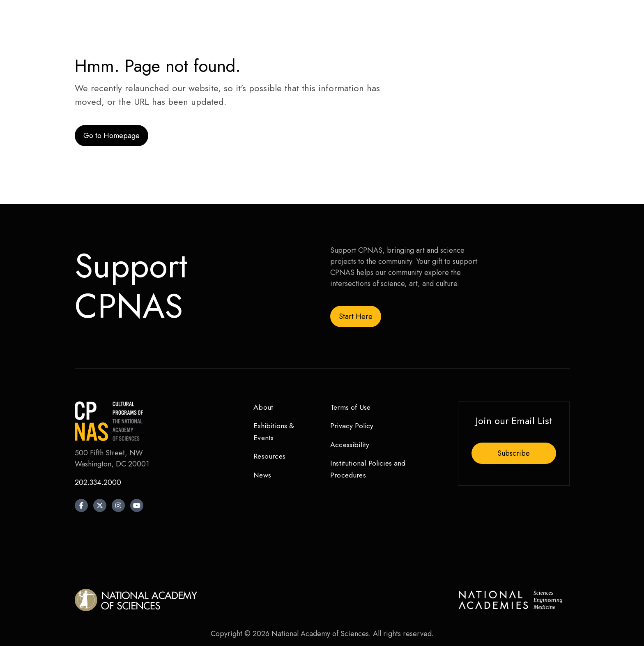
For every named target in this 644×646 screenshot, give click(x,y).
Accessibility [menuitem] (351, 445)
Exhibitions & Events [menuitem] (275, 432)
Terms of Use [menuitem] (351, 407)
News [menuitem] (263, 475)
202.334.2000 (98, 482)
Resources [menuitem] (270, 457)
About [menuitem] (263, 407)
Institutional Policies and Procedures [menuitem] (369, 470)
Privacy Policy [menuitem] (353, 426)
